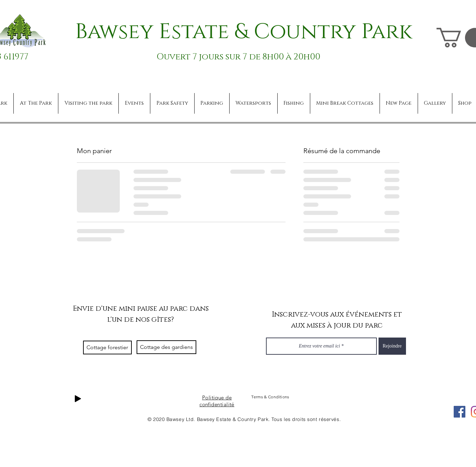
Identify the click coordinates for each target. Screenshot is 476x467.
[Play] (78, 399)
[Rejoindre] (392, 346)
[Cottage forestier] (107, 348)
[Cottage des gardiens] (166, 347)
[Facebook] (460, 412)
